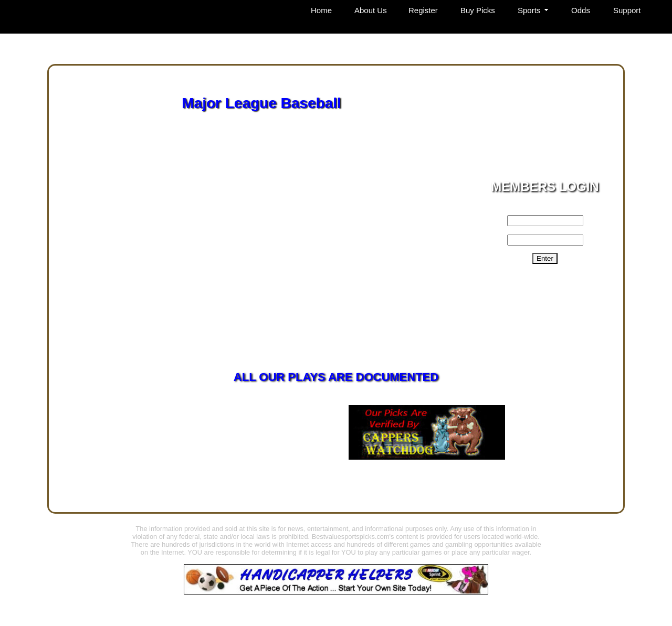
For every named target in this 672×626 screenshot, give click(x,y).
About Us (371, 10)
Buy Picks (478, 10)
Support (627, 10)
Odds (581, 10)
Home (321, 10)
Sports (529, 10)
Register (423, 10)
